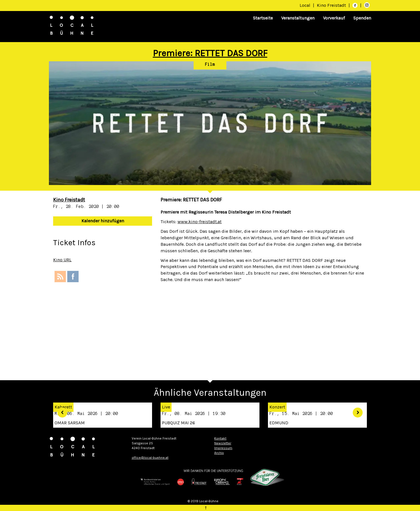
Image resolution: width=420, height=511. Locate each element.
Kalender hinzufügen (103, 221)
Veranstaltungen (298, 18)
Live (166, 407)
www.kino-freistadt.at (200, 222)
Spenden (362, 18)
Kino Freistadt (332, 5)
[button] (60, 411)
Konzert (277, 407)
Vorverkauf (334, 18)
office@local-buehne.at (150, 458)
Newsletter (223, 443)
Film (210, 64)
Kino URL (62, 260)
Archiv (219, 453)
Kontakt (220, 438)
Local (305, 5)
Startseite (263, 18)
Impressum (223, 448)
